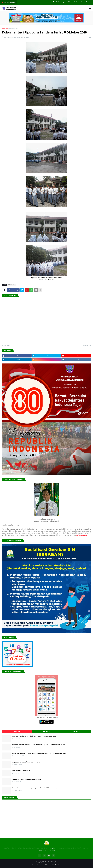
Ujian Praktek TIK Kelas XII (21, 771)
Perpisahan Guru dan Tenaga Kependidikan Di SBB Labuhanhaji (35, 788)
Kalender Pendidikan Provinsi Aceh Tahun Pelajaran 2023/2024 (34, 736)
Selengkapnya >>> (83, 535)
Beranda (5, 28)
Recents (46, 731)
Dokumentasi (13, 28)
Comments (76, 731)
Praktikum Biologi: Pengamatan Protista (26, 779)
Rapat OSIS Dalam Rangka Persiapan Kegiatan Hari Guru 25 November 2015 (39, 753)
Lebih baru (7, 345)
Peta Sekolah (56, 865)
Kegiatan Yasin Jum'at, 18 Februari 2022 (26, 762)
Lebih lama (86, 345)
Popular (17, 731)
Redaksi (35, 865)
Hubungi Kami (45, 865)
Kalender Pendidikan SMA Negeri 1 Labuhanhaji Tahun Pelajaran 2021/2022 (38, 745)
